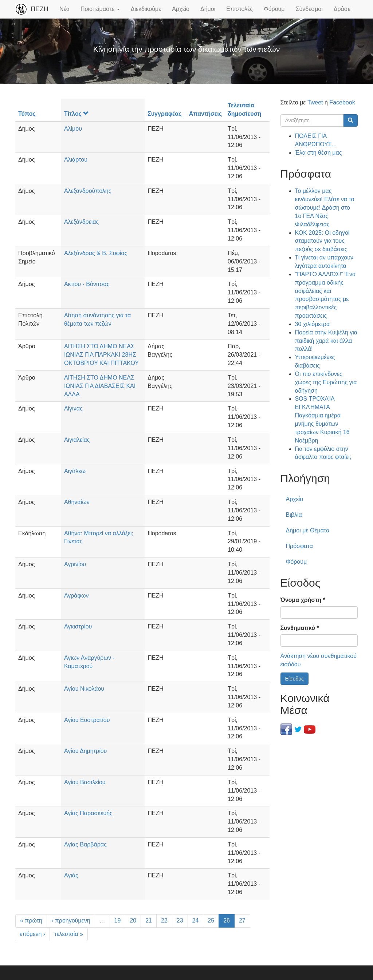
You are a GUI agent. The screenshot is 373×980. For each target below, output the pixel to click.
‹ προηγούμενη (71, 921)
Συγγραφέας (164, 114)
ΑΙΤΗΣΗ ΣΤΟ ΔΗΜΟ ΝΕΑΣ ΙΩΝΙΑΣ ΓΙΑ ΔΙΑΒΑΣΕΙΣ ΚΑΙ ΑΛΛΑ (100, 386)
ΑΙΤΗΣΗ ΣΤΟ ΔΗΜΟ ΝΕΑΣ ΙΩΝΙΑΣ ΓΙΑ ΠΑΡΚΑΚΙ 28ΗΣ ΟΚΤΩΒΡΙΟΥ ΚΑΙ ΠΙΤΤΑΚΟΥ (101, 355)
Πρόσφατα (299, 546)
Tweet (315, 102)
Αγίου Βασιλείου (85, 782)
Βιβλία (294, 515)
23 (180, 921)
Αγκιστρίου (78, 626)
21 (149, 921)
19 (118, 921)
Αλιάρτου (76, 160)
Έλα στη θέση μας (319, 153)
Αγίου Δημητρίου (85, 751)
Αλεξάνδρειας (81, 222)
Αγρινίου (75, 564)
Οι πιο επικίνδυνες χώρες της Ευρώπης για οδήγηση (326, 382)
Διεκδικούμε (146, 9)
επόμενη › (32, 934)
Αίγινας (73, 408)
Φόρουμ (274, 9)
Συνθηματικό (300, 628)
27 (242, 921)
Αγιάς (71, 875)
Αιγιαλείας (77, 440)
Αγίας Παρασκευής (88, 813)
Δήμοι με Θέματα (308, 530)
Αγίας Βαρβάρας (85, 844)
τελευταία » (69, 934)
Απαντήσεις (205, 114)
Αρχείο (181, 9)
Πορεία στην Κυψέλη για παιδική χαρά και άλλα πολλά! (326, 341)
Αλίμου (73, 129)
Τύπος (27, 114)
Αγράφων (76, 596)
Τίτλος (76, 114)
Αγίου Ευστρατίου (87, 720)
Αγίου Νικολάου (84, 689)
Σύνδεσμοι (309, 9)
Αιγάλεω (75, 471)
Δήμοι (208, 9)
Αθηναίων (77, 502)
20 (133, 921)
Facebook (342, 102)
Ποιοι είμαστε (100, 9)
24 (196, 921)
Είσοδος (295, 679)
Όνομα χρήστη (303, 600)
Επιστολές (239, 9)
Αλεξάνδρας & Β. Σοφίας (96, 253)
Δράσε (342, 9)
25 (211, 921)
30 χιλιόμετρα (313, 324)
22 (164, 921)
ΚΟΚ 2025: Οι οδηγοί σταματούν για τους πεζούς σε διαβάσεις (322, 241)
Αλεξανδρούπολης (88, 191)
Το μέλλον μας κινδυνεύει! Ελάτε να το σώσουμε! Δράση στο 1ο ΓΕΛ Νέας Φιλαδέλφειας (325, 207)
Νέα (64, 9)
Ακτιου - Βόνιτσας (87, 284)
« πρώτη (31, 921)
